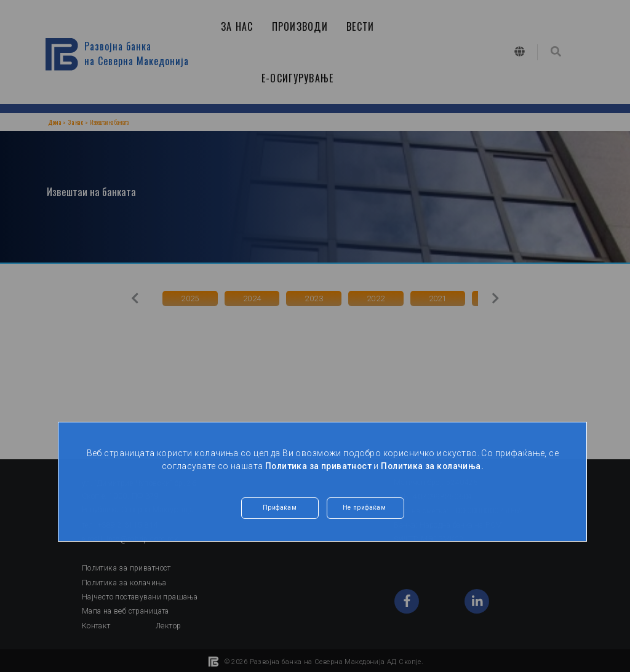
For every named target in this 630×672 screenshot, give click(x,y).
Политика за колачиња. (433, 466)
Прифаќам (279, 509)
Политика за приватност (317, 466)
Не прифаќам (365, 509)
